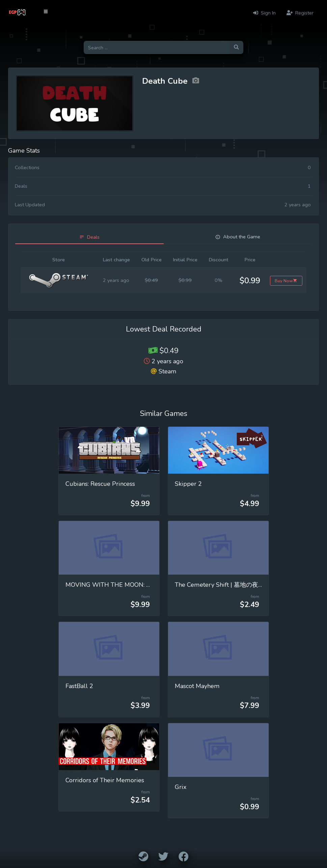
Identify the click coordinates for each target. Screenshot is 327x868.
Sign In (264, 13)
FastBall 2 (79, 686)
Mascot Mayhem (197, 686)
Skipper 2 (188, 484)
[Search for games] (157, 47)
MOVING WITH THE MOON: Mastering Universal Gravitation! (150, 585)
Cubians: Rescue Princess (100, 484)
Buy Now (286, 281)
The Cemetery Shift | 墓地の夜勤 (220, 585)
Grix (181, 787)
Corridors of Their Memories (105, 780)
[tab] (89, 237)
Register (300, 13)
